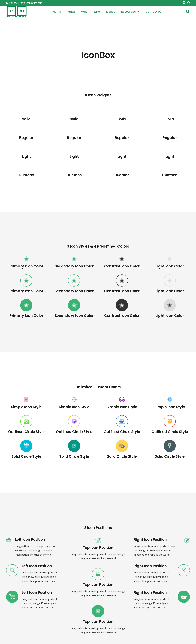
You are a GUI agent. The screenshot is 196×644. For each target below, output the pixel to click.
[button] (188, 12)
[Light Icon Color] (170, 281)
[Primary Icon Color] (26, 281)
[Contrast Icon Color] (122, 281)
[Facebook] (188, 2)
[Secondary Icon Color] (74, 281)
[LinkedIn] (184, 2)
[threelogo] (17, 12)
